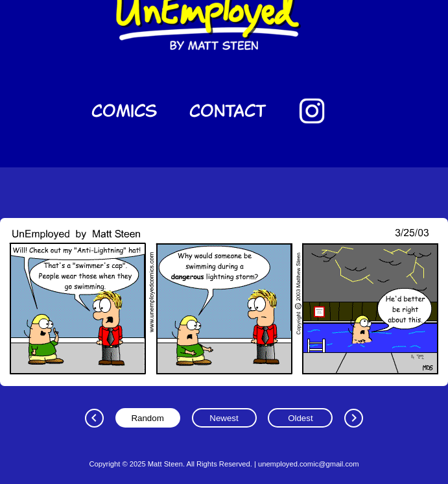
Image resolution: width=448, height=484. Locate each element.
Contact (228, 111)
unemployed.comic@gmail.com (309, 464)
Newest (224, 418)
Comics (124, 111)
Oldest (301, 418)
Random (147, 418)
